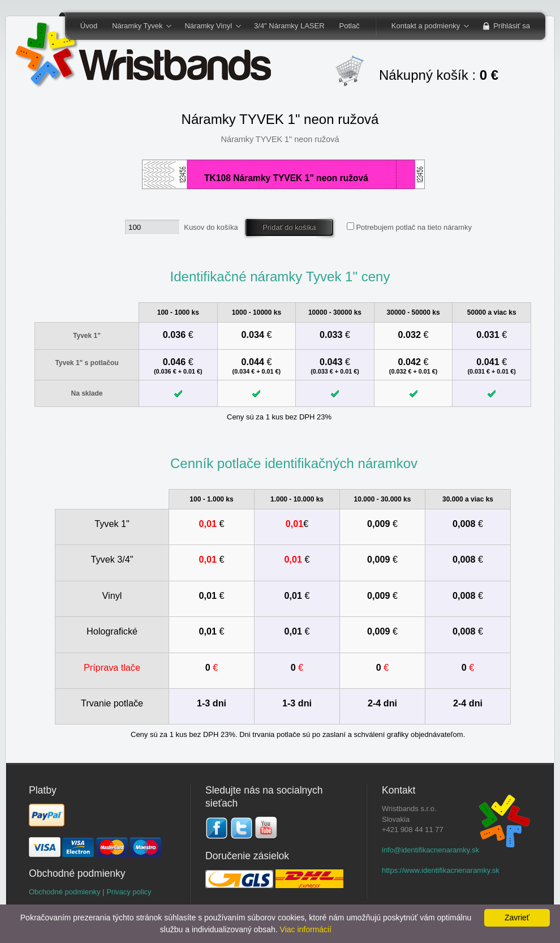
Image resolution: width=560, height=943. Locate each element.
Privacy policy (129, 892)
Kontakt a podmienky (427, 27)
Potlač (350, 26)
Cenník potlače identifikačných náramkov (294, 463)
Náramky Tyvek (138, 27)
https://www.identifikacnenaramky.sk (441, 870)
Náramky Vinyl (209, 27)
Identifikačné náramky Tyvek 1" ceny (280, 277)
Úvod (89, 26)
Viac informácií (306, 929)
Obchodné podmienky (64, 892)
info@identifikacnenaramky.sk (430, 850)
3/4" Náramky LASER (289, 26)
